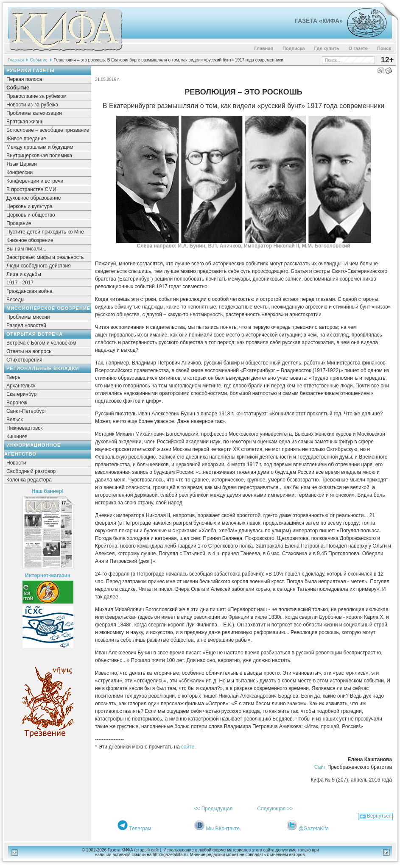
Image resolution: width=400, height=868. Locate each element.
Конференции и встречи (35, 181)
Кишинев (17, 437)
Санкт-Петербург (26, 411)
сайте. (189, 747)
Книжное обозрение (30, 240)
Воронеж (17, 403)
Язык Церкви (22, 164)
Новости (16, 463)
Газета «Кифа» (319, 21)
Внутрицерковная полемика (39, 156)
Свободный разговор (31, 471)
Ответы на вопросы (29, 351)
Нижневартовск (25, 428)
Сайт (320, 767)
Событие (39, 60)
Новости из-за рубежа (32, 105)
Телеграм (140, 829)
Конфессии (20, 172)
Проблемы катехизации (34, 113)
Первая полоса (24, 79)
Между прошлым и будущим (40, 147)
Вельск (15, 420)
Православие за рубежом (36, 96)
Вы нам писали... (26, 249)
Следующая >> (275, 809)
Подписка (294, 48)
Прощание (19, 223)
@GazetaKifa (313, 829)
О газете (358, 48)
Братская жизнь (25, 122)
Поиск (384, 48)
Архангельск (21, 386)
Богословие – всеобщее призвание (48, 130)
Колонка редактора (29, 480)
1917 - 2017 (20, 283)
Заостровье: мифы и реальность (45, 257)
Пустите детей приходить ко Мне (45, 232)
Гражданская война (29, 291)
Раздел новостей (26, 325)
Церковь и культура (29, 206)
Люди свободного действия (39, 266)
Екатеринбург (22, 394)
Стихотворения (24, 360)
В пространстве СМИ (31, 189)
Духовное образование (34, 198)
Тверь (13, 377)
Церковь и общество (31, 215)
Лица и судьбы (24, 274)
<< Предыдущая (213, 809)
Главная (264, 48)
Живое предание (26, 139)
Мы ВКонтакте (223, 829)
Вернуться (379, 816)
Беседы (15, 300)
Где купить (327, 48)
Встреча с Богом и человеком (41, 343)
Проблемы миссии (28, 317)
